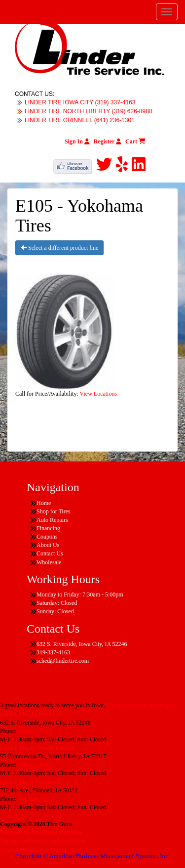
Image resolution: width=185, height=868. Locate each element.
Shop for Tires (54, 511)
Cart (135, 141)
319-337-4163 (35, 731)
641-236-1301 (35, 799)
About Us (48, 545)
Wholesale (49, 562)
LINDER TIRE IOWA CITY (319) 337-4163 (80, 102)
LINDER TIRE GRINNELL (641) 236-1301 (80, 120)
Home (44, 503)
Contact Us (50, 553)
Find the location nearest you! (142, 705)
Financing (48, 528)
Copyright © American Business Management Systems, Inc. (92, 856)
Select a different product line (59, 248)
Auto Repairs (52, 520)
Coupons (47, 537)
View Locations (99, 394)
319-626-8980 (35, 765)
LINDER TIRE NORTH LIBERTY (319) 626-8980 (89, 111)
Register (108, 141)
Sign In (77, 141)
